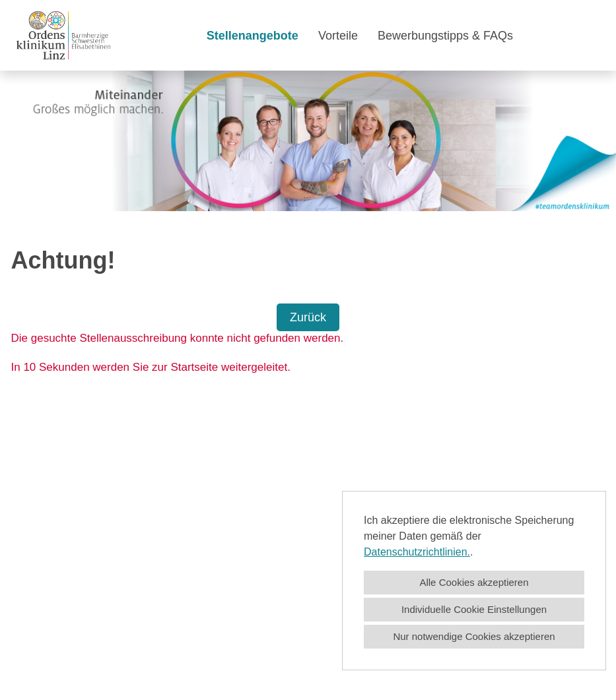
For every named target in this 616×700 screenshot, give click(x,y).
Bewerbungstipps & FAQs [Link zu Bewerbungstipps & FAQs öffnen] (445, 36)
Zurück (308, 317)
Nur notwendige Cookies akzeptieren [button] (474, 636)
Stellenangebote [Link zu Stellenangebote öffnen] (253, 36)
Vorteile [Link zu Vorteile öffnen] (338, 36)
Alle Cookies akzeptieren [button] (474, 582)
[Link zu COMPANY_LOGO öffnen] (63, 35)
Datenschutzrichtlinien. (417, 552)
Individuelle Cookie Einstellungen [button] (474, 609)
